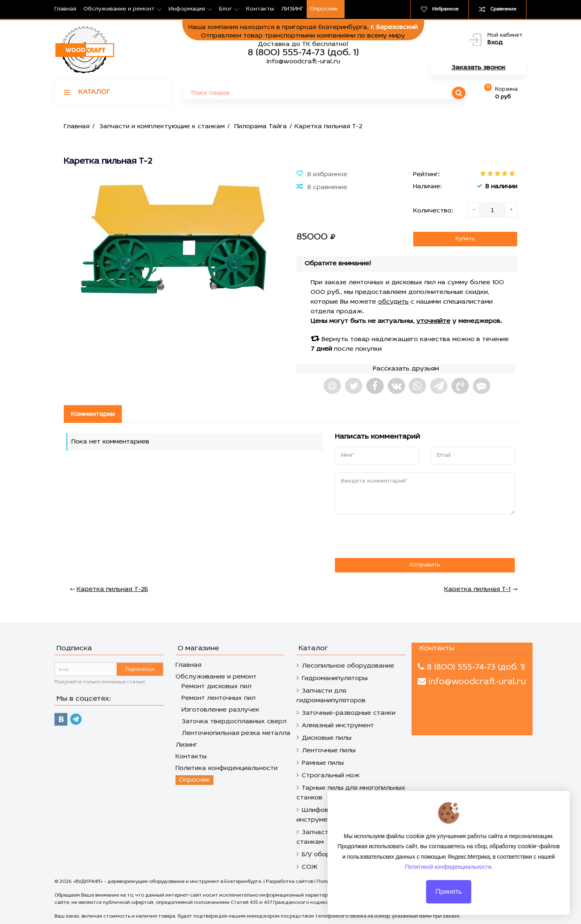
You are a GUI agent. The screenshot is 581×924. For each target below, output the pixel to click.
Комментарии (93, 414)
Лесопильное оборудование (348, 666)
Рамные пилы (323, 763)
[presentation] (390, 537)
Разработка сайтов (289, 882)
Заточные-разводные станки (349, 713)
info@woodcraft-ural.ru (303, 62)
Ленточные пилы (329, 751)
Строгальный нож (331, 776)
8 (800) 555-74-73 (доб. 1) (303, 53)
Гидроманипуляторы (335, 678)
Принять (449, 897)
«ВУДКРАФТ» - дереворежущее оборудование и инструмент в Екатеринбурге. (168, 882)
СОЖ (310, 867)
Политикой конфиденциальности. (449, 872)
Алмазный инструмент (338, 726)
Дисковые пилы (327, 738)
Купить (465, 239)
